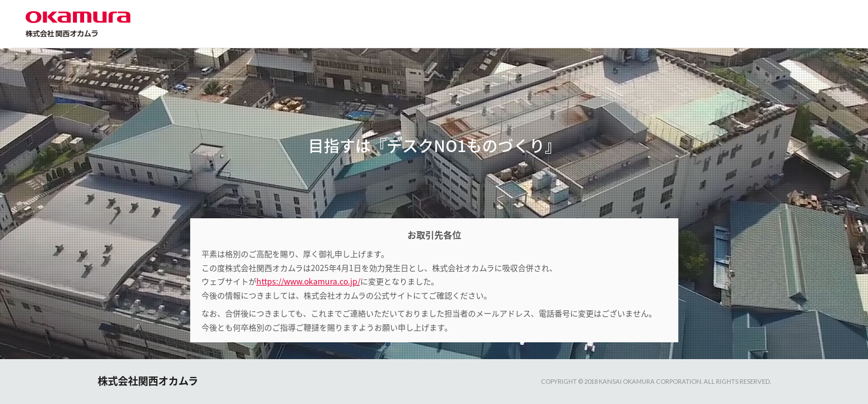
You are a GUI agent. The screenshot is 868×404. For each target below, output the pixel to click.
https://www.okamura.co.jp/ (308, 281)
